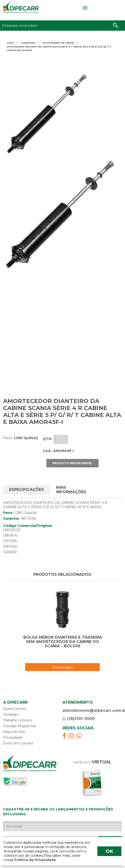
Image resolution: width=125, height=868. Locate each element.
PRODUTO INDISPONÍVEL (72, 457)
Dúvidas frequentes (20, 720)
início (10, 43)
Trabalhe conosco (18, 714)
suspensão (28, 43)
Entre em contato (18, 737)
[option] (47, 114)
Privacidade (13, 732)
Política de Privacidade (35, 860)
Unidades (11, 709)
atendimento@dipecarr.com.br (92, 705)
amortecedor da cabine (58, 43)
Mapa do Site (14, 726)
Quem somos (15, 703)
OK (109, 851)
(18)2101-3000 (79, 713)
